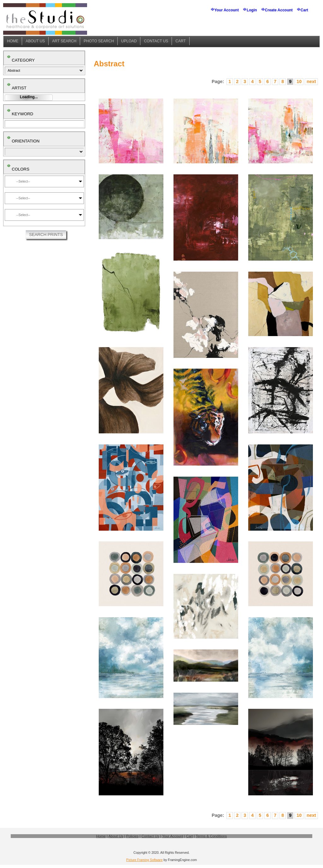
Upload (129, 41)
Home (13, 41)
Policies (132, 836)
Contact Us (156, 41)
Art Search (64, 41)
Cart (304, 10)
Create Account (279, 10)
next (311, 81)
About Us (35, 41)
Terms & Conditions (211, 836)
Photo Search (99, 41)
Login (252, 10)
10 (299, 81)
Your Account (227, 10)
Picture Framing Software (144, 860)
